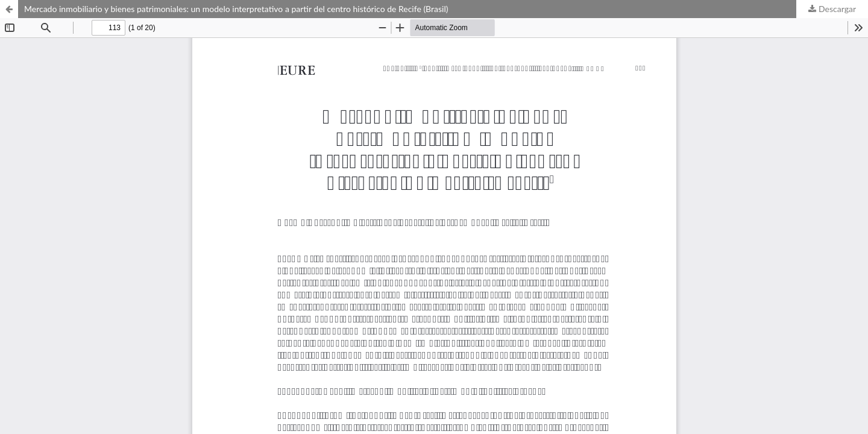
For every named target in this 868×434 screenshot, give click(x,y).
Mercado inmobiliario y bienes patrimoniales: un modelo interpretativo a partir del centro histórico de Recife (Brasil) (236, 9)
